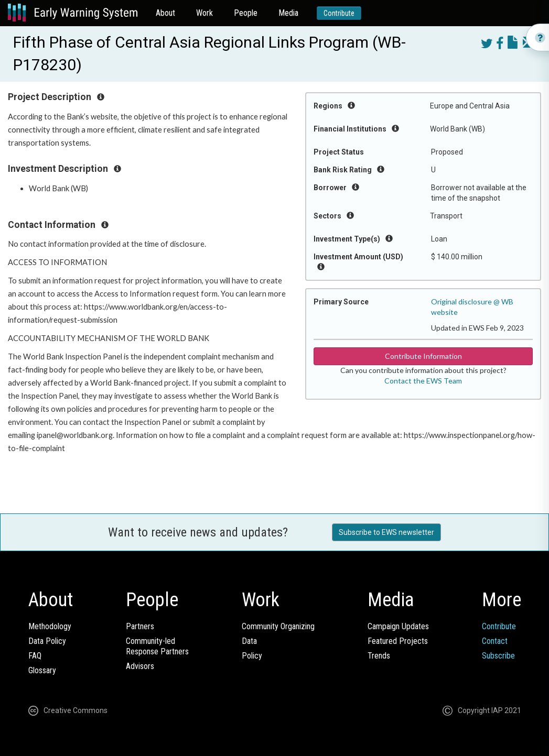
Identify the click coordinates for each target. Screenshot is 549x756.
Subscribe (498, 656)
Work (204, 13)
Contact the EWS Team (423, 381)
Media (288, 13)
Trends (379, 656)
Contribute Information (423, 356)
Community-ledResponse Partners (157, 646)
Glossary (42, 670)
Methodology (50, 626)
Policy (252, 656)
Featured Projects (398, 641)
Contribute (339, 13)
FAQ (35, 656)
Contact (495, 641)
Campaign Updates (398, 626)
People (246, 13)
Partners (140, 626)
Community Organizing (278, 626)
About (165, 13)
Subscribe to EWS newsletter (386, 532)
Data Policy (47, 641)
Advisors (140, 666)
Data (249, 641)
